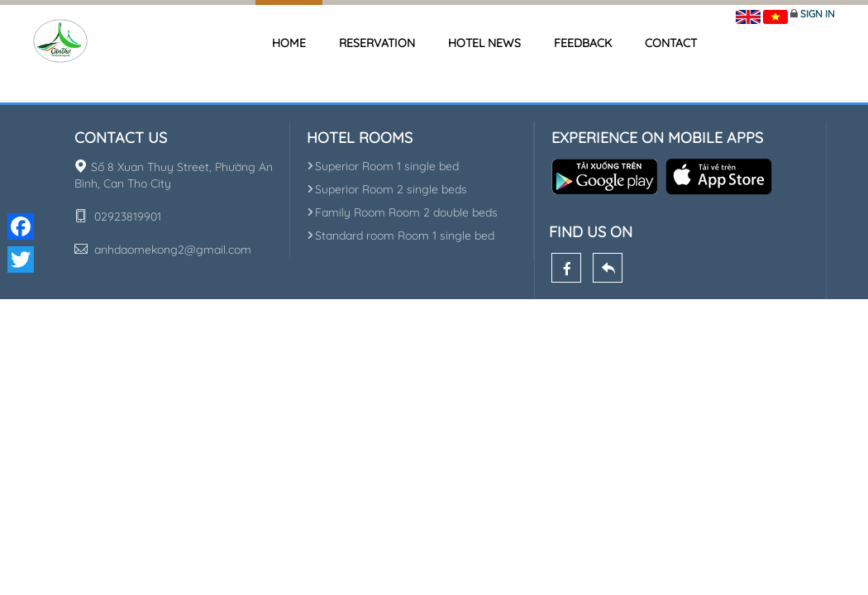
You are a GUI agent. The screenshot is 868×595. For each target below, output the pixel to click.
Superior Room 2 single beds (387, 189)
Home (289, 43)
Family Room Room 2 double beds (402, 212)
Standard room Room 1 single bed (401, 236)
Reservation (377, 43)
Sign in (818, 14)
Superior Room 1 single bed (383, 166)
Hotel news (484, 43)
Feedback (583, 43)
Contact (671, 43)
